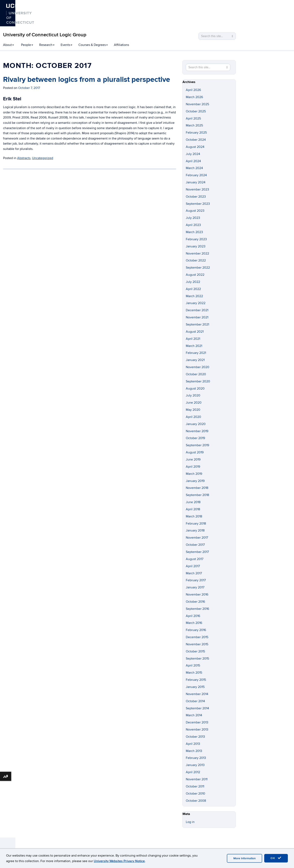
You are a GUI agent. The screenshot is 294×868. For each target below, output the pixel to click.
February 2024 (196, 175)
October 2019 (195, 438)
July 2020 (193, 395)
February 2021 (196, 353)
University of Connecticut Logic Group (45, 35)
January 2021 (195, 360)
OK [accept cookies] (276, 858)
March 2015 (194, 673)
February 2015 (196, 680)
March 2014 (194, 715)
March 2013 (194, 751)
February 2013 (196, 758)
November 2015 (197, 644)
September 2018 (197, 495)
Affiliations (121, 45)
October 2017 (195, 545)
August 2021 (195, 332)
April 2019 (193, 467)
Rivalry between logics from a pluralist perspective (87, 80)
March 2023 (194, 232)
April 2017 (193, 566)
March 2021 (194, 346)
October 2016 (195, 602)
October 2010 (195, 794)
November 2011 (197, 779)
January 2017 (195, 587)
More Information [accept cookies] (244, 858)
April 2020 (193, 417)
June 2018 (193, 502)
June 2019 (193, 459)
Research (47, 45)
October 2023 (196, 197)
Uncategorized (43, 158)
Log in (190, 822)
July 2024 (193, 154)
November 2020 (198, 367)
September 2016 (197, 609)
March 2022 (194, 296)
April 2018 (193, 509)
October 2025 (196, 111)
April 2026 (193, 90)
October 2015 (195, 651)
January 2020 (196, 424)
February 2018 (196, 524)
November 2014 (197, 694)
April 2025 (193, 118)
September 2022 (198, 268)
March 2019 (194, 474)
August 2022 (195, 275)
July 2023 (193, 218)
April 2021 (193, 339)
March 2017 (194, 573)
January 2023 (196, 246)
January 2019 (195, 481)
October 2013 (195, 737)
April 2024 (193, 161)
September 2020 (198, 381)
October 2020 (196, 374)
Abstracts (24, 158)
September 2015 (197, 659)
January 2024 (196, 182)
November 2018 (197, 488)
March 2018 (194, 516)
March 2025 (194, 125)
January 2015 (195, 687)
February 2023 (196, 239)
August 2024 (195, 147)
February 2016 (196, 630)
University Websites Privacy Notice (119, 861)
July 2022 (193, 282)
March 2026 (194, 97)
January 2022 (196, 303)
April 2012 (193, 772)
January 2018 (195, 530)
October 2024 (196, 140)
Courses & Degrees (93, 45)
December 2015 (197, 637)
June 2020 (194, 403)
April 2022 (193, 289)
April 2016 (193, 616)
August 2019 (195, 452)
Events (66, 45)
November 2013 (197, 730)
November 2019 (197, 431)
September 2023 (198, 204)
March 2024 (194, 168)
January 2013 (195, 765)
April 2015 (193, 665)
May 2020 (193, 410)
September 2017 (197, 552)
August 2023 (195, 211)
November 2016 (197, 595)
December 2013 (197, 722)
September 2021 (197, 324)
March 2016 (194, 623)
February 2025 (196, 133)
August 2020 (195, 389)
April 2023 (193, 225)
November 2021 (197, 317)
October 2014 (195, 701)
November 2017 (197, 538)
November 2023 (197, 189)
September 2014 (197, 708)
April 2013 (193, 744)
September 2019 (197, 445)
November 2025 (197, 104)
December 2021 (197, 310)
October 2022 (196, 260)
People (27, 45)
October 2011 (195, 786)
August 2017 (195, 559)
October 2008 (196, 801)
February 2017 (196, 580)
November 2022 (197, 254)
